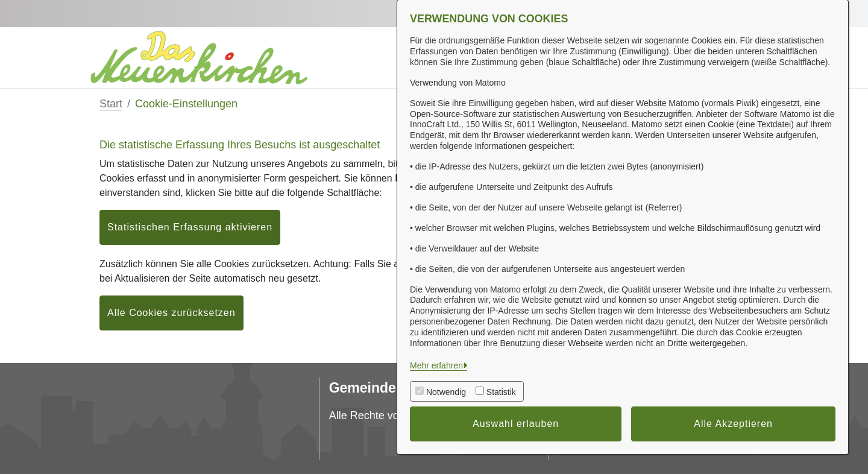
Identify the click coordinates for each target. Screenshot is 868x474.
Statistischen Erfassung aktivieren (190, 227)
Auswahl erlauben (516, 424)
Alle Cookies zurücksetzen (171, 313)
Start (111, 104)
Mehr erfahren (436, 365)
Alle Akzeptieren (733, 424)
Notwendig (446, 392)
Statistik (501, 392)
